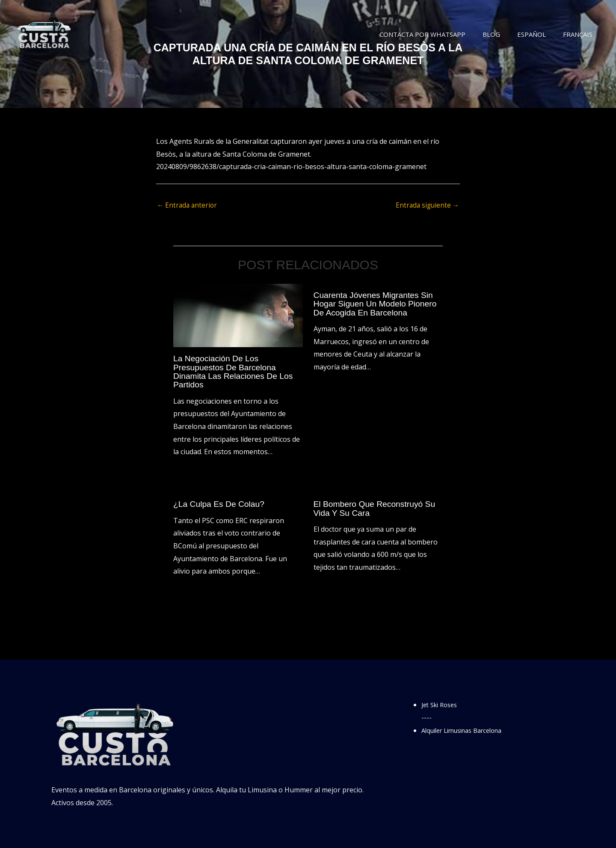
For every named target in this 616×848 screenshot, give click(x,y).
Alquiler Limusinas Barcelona (468, 730)
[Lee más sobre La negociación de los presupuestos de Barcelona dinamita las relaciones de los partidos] (238, 315)
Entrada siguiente (426, 206)
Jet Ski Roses (442, 705)
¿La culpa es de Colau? (221, 504)
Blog (502, 34)
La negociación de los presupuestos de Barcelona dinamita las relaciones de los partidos (235, 372)
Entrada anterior (188, 206)
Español (538, 34)
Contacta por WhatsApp (437, 34)
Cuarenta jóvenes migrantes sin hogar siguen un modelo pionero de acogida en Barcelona (378, 304)
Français (580, 34)
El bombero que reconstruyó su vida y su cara (377, 509)
